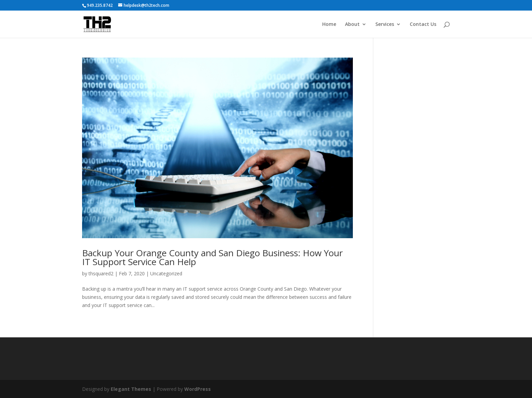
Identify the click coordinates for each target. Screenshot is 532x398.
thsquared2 (101, 273)
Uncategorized (166, 273)
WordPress (198, 389)
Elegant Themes (131, 389)
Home (329, 25)
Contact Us (423, 25)
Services (385, 25)
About (352, 25)
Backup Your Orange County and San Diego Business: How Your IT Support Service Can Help (212, 257)
